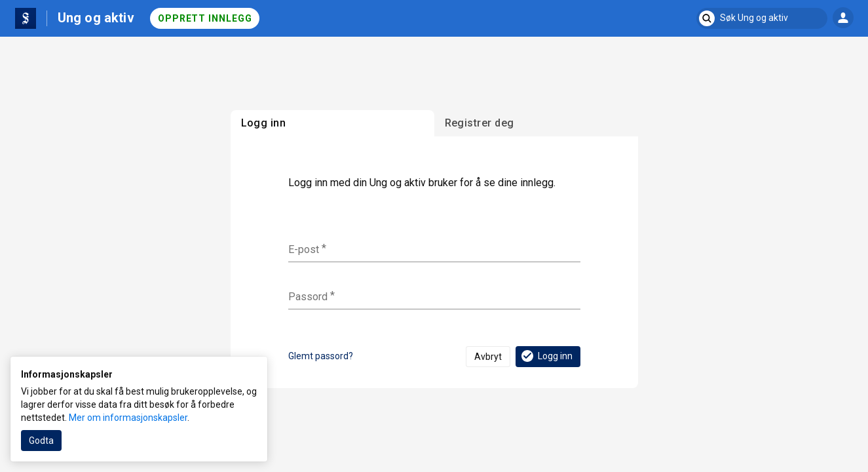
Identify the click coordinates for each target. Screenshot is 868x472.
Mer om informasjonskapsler (128, 418)
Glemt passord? (321, 356)
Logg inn (546, 356)
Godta (41, 441)
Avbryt (488, 357)
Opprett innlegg (205, 18)
